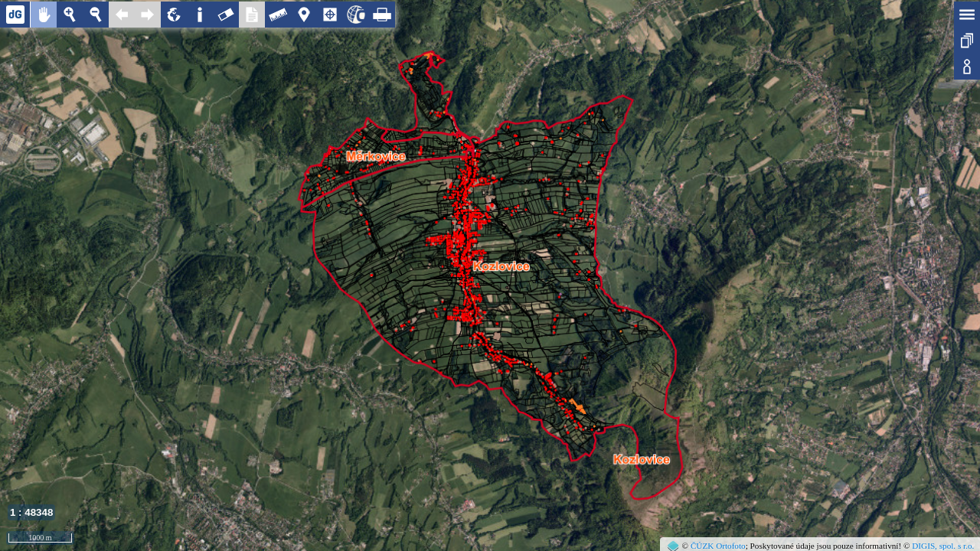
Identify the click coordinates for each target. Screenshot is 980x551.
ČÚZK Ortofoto (718, 546)
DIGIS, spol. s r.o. (943, 546)
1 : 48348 (31, 512)
